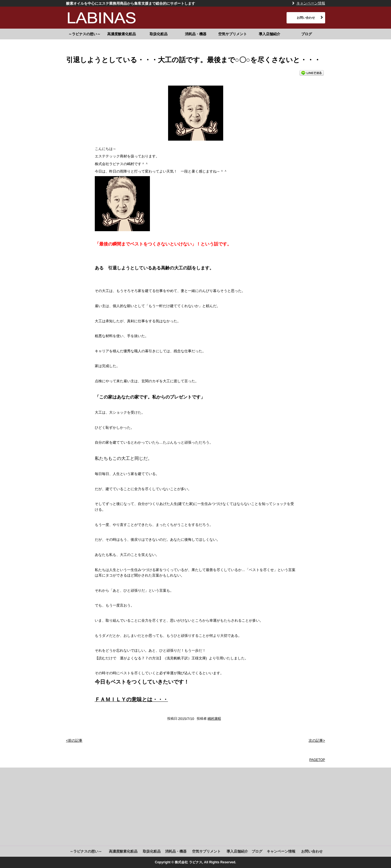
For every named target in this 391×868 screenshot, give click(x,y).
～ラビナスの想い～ (84, 34)
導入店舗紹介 (269, 34)
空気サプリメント (233, 34)
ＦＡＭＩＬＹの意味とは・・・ (131, 699)
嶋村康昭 (214, 719)
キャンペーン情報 (311, 3)
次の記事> (317, 740)
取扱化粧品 (159, 34)
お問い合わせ (306, 18)
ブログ (307, 34)
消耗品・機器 (196, 34)
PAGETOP (317, 760)
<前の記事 (74, 740)
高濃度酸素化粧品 (122, 34)
